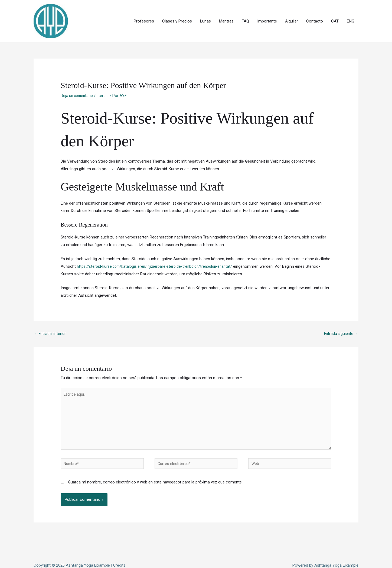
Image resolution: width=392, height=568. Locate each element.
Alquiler (292, 12)
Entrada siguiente (340, 315)
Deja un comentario (78, 76)
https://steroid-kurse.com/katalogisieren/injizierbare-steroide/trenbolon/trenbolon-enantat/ (158, 247)
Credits (120, 553)
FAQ (245, 12)
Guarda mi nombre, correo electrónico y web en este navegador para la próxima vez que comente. (155, 470)
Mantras (226, 12)
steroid (105, 76)
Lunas (205, 12)
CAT (335, 12)
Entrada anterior (51, 315)
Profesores (144, 12)
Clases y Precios (177, 12)
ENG (351, 12)
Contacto (315, 12)
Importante (267, 12)
